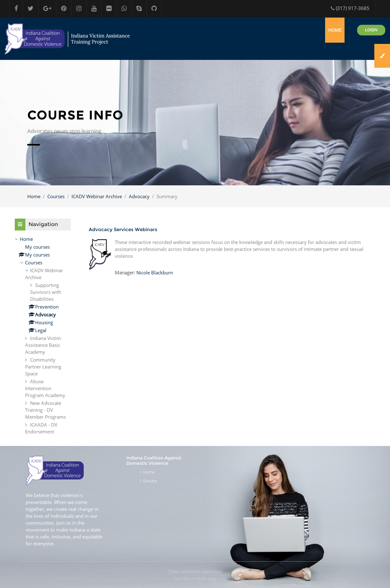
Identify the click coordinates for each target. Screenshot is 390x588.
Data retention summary (195, 571)
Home (34, 196)
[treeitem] (43, 335)
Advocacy (139, 196)
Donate (150, 481)
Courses (56, 196)
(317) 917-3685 (350, 8)
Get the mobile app (195, 578)
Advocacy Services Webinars (123, 229)
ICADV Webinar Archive (97, 196)
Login (371, 30)
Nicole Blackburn (155, 273)
